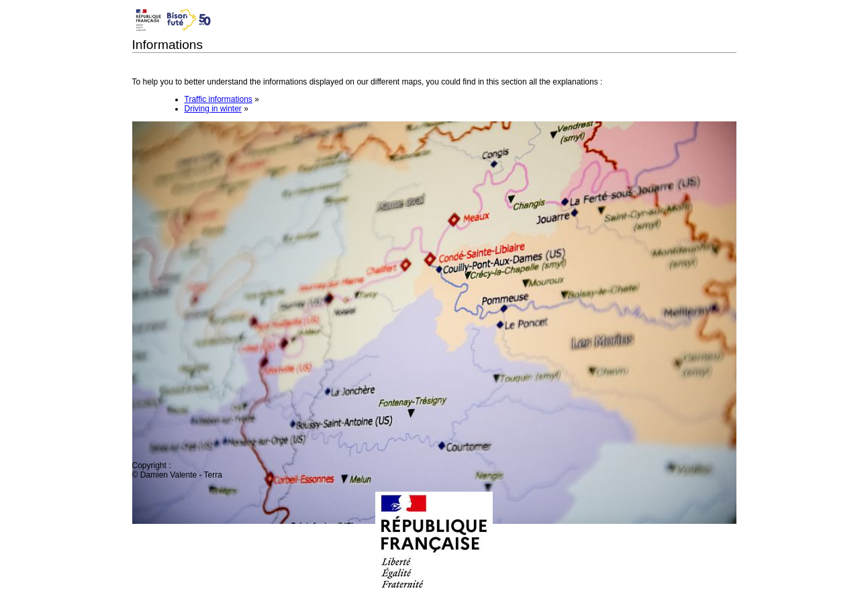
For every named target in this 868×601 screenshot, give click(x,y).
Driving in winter (213, 109)
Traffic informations (219, 99)
